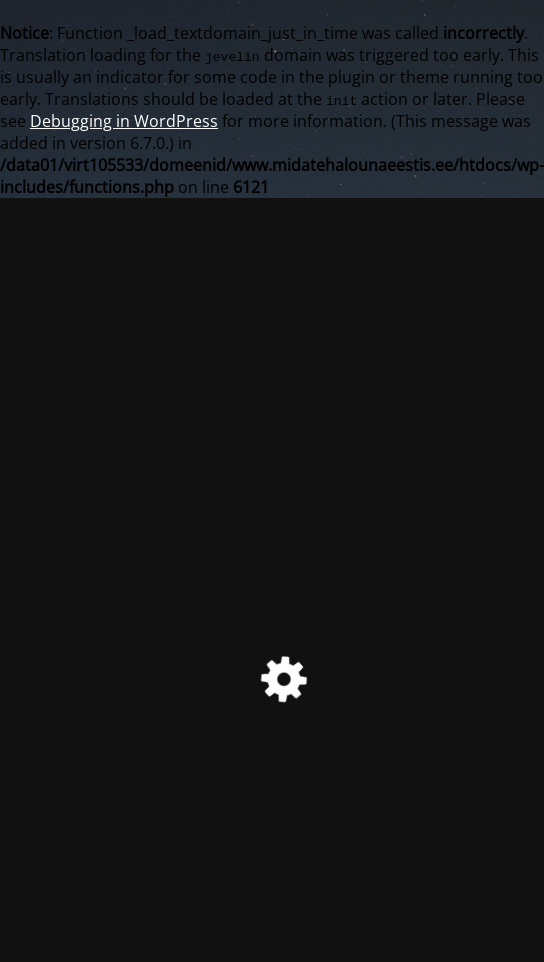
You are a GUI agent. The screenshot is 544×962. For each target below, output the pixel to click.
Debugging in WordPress (124, 121)
